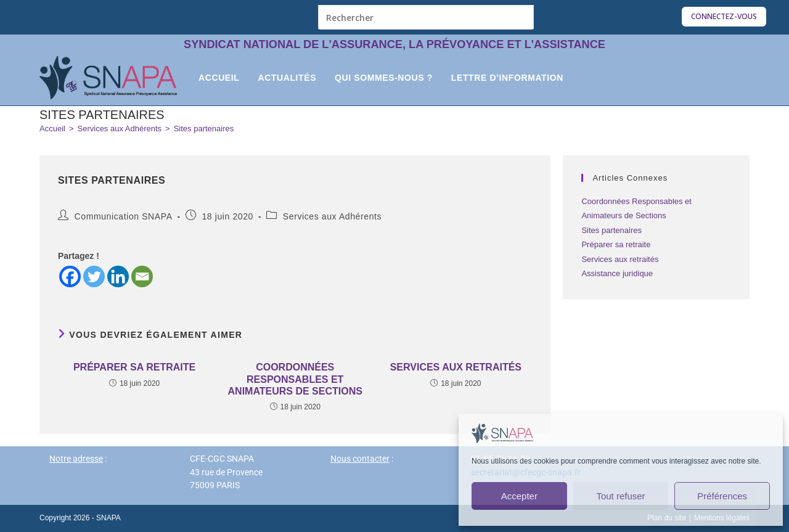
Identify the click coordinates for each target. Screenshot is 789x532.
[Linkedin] (118, 276)
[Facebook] (70, 276)
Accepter (519, 496)
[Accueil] (52, 129)
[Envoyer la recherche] (521, 17)
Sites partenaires (204, 129)
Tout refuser (620, 496)
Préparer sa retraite (134, 367)
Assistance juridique (617, 273)
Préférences (722, 496)
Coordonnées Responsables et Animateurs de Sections (295, 379)
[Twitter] (94, 276)
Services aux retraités (456, 367)
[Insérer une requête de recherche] (426, 17)
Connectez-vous (724, 16)
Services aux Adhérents (332, 216)
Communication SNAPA (124, 216)
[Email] (142, 276)
